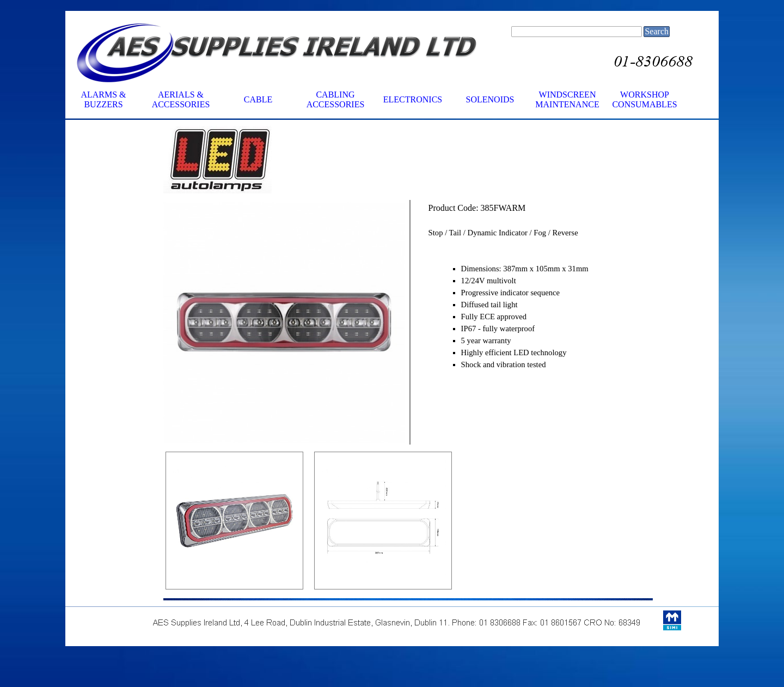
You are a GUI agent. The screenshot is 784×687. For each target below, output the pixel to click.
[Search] (577, 32)
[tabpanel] (284, 160)
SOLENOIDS (490, 99)
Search (657, 31)
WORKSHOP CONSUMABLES (644, 99)
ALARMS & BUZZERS (103, 99)
